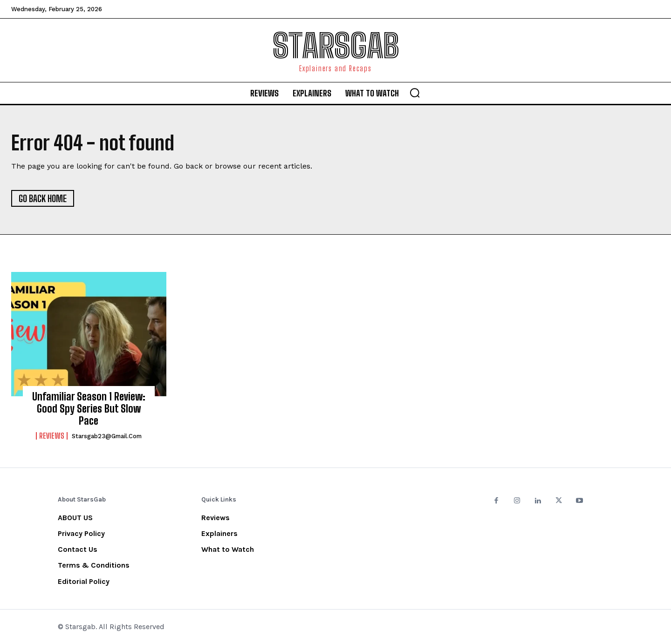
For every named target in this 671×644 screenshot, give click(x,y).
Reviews (52, 436)
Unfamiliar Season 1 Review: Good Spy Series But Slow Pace (89, 409)
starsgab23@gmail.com (107, 436)
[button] (415, 93)
